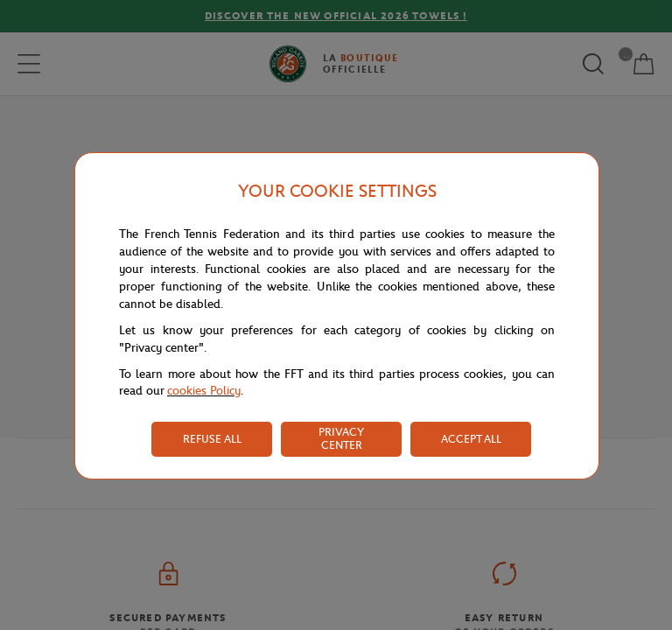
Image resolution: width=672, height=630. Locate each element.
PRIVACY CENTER (341, 438)
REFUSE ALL (212, 439)
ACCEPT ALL (471, 439)
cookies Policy (204, 391)
